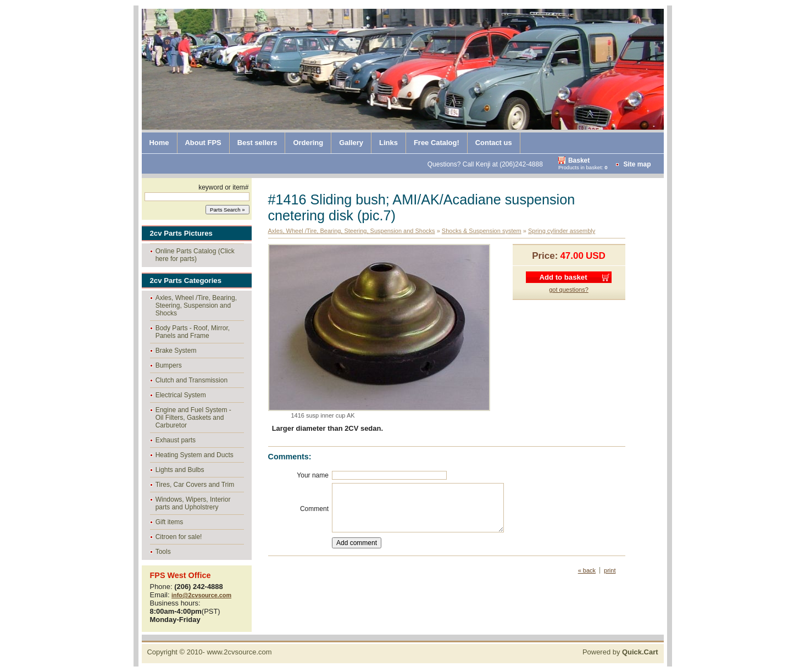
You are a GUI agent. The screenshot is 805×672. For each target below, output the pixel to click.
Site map (637, 164)
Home (159, 143)
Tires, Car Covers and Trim (195, 485)
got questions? (569, 290)
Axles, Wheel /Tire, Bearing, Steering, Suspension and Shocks (196, 306)
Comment (314, 509)
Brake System (176, 351)
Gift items (170, 522)
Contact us (494, 143)
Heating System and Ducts (195, 455)
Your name (313, 475)
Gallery (351, 143)
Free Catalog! (437, 143)
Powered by (620, 652)
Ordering (308, 143)
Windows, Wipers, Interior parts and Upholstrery (193, 503)
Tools (163, 552)
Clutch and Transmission (191, 380)
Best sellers (257, 143)
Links (388, 143)
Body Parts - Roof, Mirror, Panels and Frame (193, 332)
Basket (579, 160)
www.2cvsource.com (239, 652)
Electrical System (181, 395)
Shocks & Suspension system (482, 231)
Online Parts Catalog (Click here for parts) (195, 255)
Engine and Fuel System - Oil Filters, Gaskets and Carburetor (193, 418)
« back (587, 570)
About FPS (203, 143)
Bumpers (169, 365)
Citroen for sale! (179, 537)
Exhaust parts (176, 440)
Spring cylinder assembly (562, 231)
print (610, 570)
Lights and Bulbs (180, 470)
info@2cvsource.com (201, 595)
